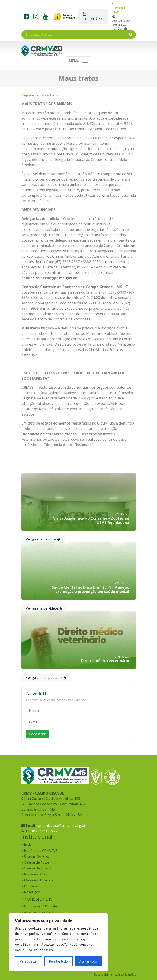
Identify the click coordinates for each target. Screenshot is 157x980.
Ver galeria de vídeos (44, 608)
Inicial (28, 844)
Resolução (32, 892)
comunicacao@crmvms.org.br (61, 825)
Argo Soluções (127, 975)
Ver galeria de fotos (43, 539)
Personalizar (29, 961)
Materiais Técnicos (39, 880)
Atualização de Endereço (43, 912)
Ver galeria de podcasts (46, 677)
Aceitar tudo (88, 961)
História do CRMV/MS (41, 850)
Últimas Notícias (36, 856)
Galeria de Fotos (37, 862)
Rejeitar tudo (58, 961)
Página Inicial (30, 95)
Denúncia (31, 886)
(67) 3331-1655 (120, 10)
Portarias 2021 (36, 874)
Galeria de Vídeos (38, 868)
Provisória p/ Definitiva (42, 906)
